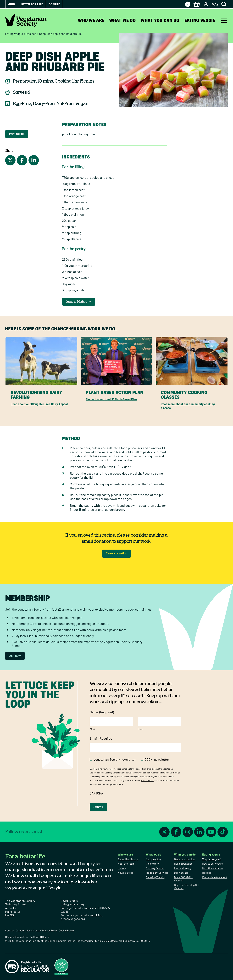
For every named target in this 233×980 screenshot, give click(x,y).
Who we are (91, 20)
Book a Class (181, 873)
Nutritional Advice (213, 868)
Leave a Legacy (183, 868)
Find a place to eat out (215, 877)
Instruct (24, 937)
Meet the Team (126, 864)
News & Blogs (126, 873)
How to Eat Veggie (213, 864)
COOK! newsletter (157, 759)
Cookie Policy (66, 930)
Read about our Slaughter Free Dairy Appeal (39, 404)
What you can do (160, 20)
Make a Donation (183, 864)
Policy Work (152, 864)
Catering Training (156, 877)
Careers (20, 930)
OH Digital (44, 937)
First (92, 729)
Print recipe (17, 134)
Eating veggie (200, 20)
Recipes (31, 34)
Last (140, 729)
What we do (122, 20)
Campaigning (153, 859)
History (122, 868)
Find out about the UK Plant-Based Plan (111, 399)
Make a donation (116, 554)
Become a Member (185, 859)
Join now (15, 656)
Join (12, 4)
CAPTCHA (96, 793)
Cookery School (155, 868)
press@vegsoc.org (73, 919)
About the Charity (128, 859)
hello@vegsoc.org (72, 904)
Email (101, 738)
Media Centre (33, 930)
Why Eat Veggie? (212, 859)
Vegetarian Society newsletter (115, 759)
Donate (54, 4)
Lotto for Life (32, 4)
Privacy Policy (147, 780)
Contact (10, 930)
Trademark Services (157, 873)
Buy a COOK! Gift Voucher (183, 879)
